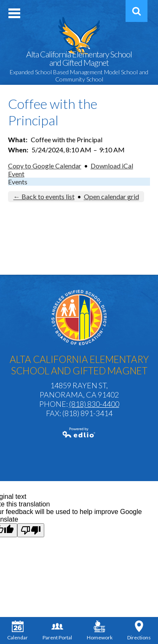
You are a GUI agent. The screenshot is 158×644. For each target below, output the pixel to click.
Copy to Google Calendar (45, 166)
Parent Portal (57, 630)
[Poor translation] (31, 530)
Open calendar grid (111, 196)
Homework (100, 630)
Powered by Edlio (79, 433)
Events (18, 182)
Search (135, 14)
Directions (139, 630)
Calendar (17, 630)
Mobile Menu (14, 13)
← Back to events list (44, 196)
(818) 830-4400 (94, 404)
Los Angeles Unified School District (79, 318)
